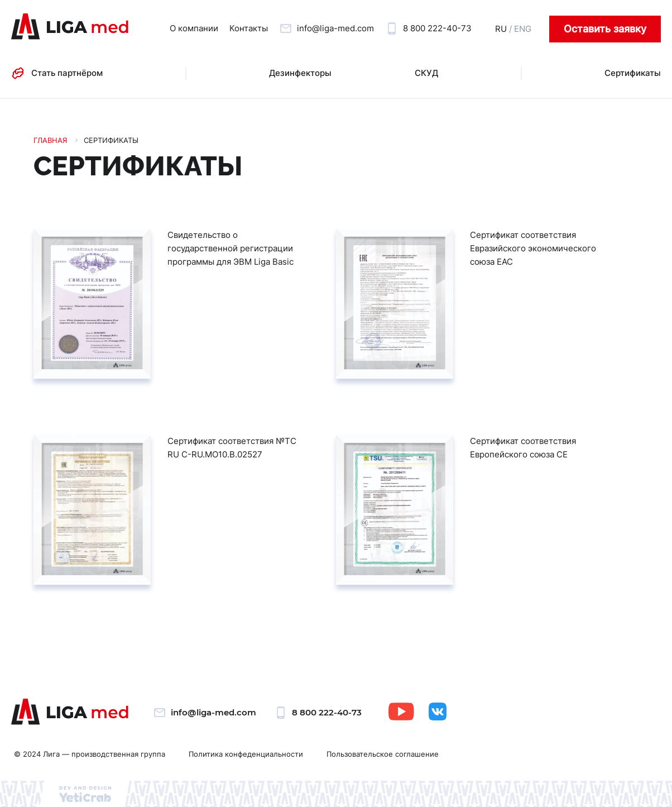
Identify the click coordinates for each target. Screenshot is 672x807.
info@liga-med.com (335, 28)
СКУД (426, 73)
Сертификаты (633, 73)
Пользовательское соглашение (383, 754)
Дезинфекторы (300, 73)
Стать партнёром (67, 73)
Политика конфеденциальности (246, 754)
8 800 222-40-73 (437, 28)
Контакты (249, 28)
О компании (194, 28)
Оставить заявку (605, 29)
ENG (523, 29)
